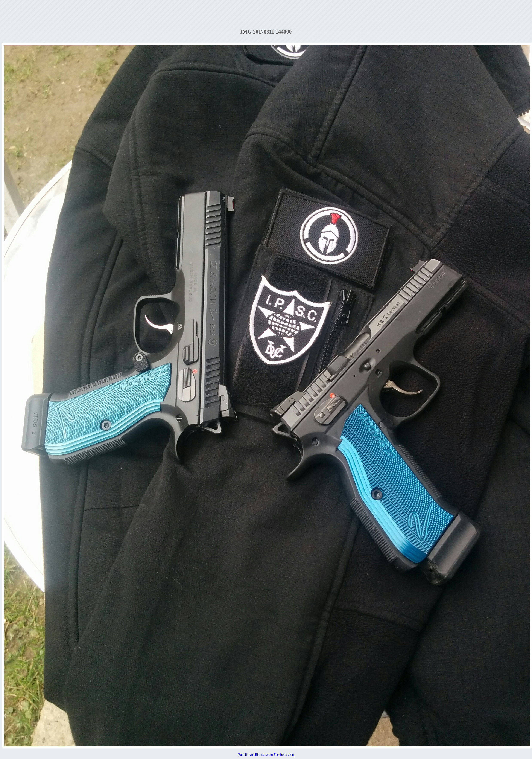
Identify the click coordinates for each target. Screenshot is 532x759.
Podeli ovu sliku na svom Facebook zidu (266, 755)
